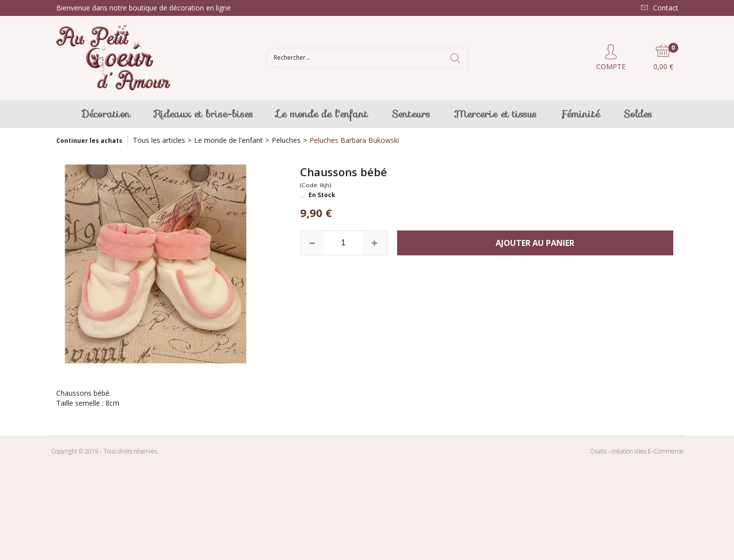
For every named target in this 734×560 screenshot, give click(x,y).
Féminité (580, 114)
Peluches (286, 140)
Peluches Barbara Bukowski (354, 140)
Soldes (638, 114)
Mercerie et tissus (495, 114)
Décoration (106, 114)
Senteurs (411, 114)
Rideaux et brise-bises (204, 114)
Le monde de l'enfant (322, 114)
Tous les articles (159, 140)
